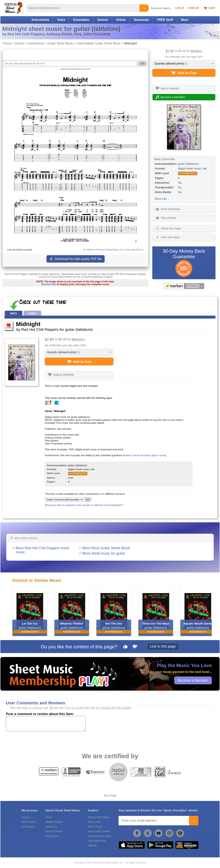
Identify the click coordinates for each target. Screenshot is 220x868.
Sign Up (194, 8)
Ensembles (81, 20)
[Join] (194, 821)
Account (26, 817)
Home (7, 43)
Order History (29, 822)
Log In (179, 8)
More (185, 20)
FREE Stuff (165, 20)
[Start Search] (144, 8)
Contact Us (51, 827)
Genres (103, 20)
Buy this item (49, 284)
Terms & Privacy (54, 831)
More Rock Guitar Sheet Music (106, 548)
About (48, 817)
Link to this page (163, 646)
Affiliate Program (54, 822)
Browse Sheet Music (99, 817)
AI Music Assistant (141, 455)
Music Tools (94, 822)
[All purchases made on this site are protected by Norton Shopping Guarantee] (184, 286)
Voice (61, 20)
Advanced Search (161, 8)
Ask (142, 64)
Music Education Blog (99, 836)
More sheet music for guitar (104, 553)
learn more (159, 455)
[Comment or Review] (46, 724)
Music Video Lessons (99, 831)
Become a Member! (193, 680)
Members (196, 51)
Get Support (28, 827)
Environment (52, 836)
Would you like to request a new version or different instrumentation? (84, 505)
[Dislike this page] (135, 647)
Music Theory (95, 827)
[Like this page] (125, 647)
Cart (210, 8)
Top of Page (110, 796)
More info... (162, 199)
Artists (121, 20)
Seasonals (141, 20)
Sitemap (92, 846)
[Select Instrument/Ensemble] (64, 500)
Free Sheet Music (97, 841)
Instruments (40, 20)
